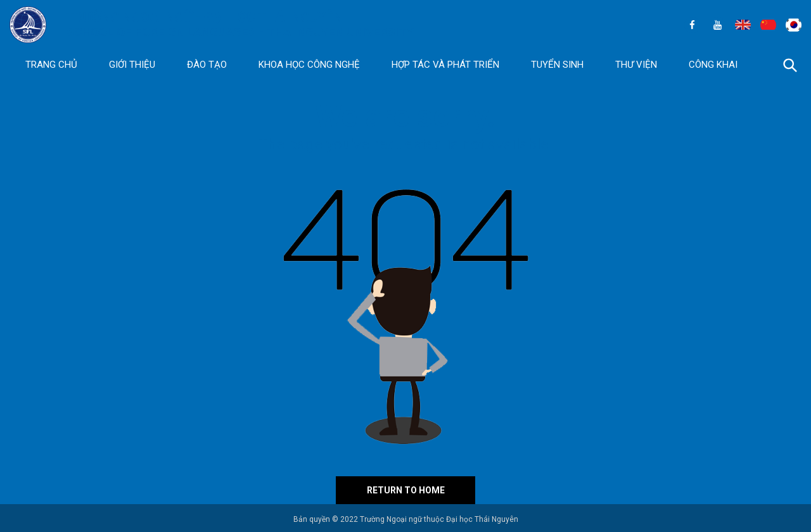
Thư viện (636, 65)
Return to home (406, 490)
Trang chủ (51, 65)
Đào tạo (207, 65)
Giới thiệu (132, 65)
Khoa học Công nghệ (309, 65)
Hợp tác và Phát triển (445, 65)
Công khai (713, 65)
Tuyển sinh (557, 65)
